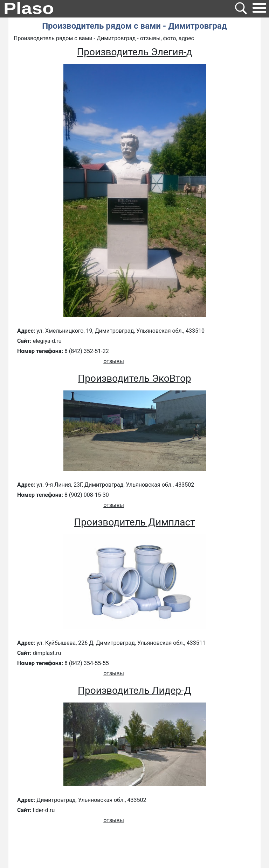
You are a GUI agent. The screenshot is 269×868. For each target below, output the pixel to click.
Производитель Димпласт (134, 522)
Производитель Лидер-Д (134, 690)
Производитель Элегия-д (134, 52)
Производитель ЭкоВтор (134, 378)
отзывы (114, 361)
